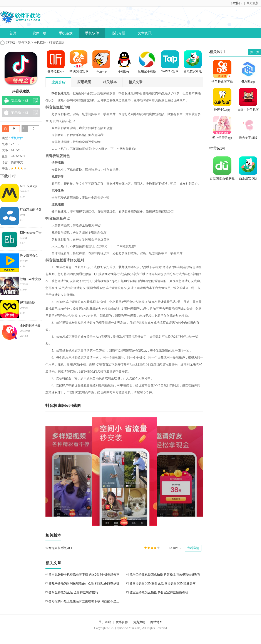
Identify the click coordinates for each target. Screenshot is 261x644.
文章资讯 (145, 33)
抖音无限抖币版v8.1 (59, 548)
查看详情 (193, 548)
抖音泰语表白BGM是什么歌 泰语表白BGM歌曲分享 (161, 583)
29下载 (10, 42)
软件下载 (39, 33)
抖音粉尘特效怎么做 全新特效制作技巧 (72, 592)
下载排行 (236, 3)
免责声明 (139, 622)
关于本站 (105, 622)
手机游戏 (66, 33)
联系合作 (122, 622)
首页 (13, 33)
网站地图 (156, 622)
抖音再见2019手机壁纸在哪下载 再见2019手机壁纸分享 (82, 575)
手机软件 (92, 33)
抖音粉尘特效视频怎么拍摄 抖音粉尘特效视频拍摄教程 (163, 575)
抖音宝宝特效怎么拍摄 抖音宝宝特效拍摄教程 (157, 592)
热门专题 (118, 33)
